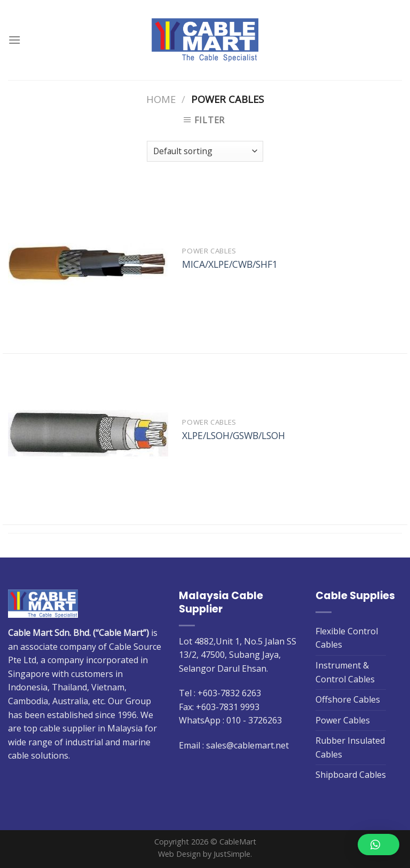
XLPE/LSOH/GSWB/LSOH (234, 436)
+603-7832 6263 (229, 693)
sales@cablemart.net (247, 745)
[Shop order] (205, 151)
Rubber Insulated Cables (350, 747)
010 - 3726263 (254, 720)
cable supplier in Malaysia (91, 728)
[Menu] (14, 40)
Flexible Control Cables (347, 638)
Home (161, 99)
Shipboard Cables (351, 775)
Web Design (179, 854)
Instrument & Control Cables (345, 672)
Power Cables (343, 720)
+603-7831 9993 (228, 707)
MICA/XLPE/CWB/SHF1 (230, 264)
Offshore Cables (348, 699)
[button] (379, 845)
